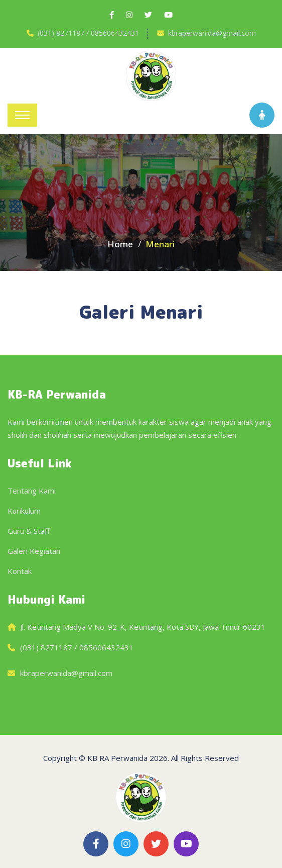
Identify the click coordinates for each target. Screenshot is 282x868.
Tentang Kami (32, 491)
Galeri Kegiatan (34, 551)
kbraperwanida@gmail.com (212, 33)
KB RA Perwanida (117, 758)
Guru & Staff (29, 531)
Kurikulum (24, 511)
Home (120, 244)
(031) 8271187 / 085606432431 (88, 33)
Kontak (20, 571)
